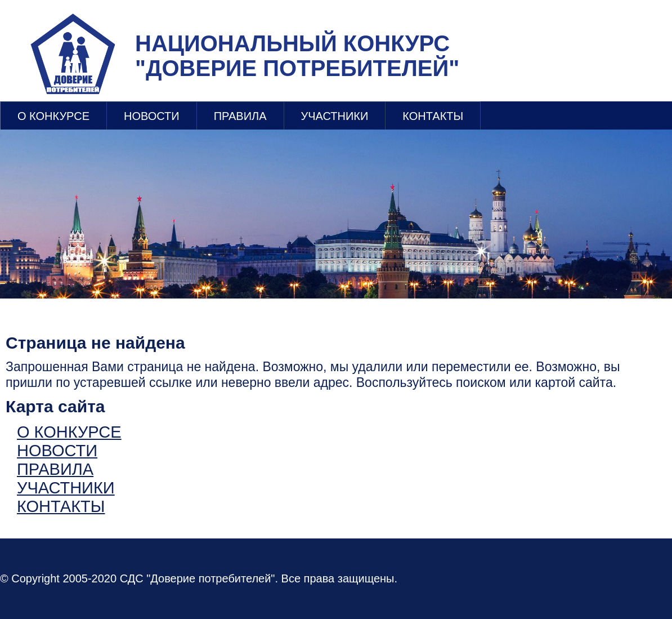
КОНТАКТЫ (433, 116)
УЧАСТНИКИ (335, 116)
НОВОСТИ (152, 116)
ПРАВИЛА (240, 116)
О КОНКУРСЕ (53, 116)
